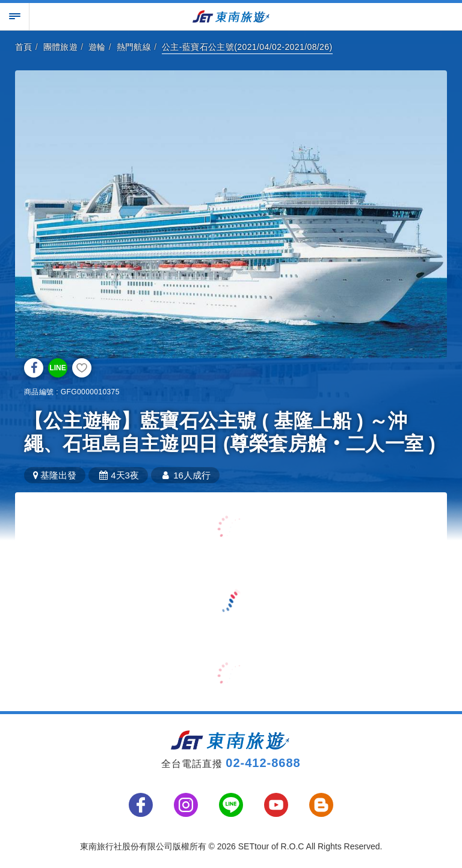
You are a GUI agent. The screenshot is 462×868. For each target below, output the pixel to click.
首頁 (24, 47)
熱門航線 (134, 47)
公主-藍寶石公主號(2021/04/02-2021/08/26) (247, 47)
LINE (57, 368)
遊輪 (97, 47)
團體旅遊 (61, 47)
